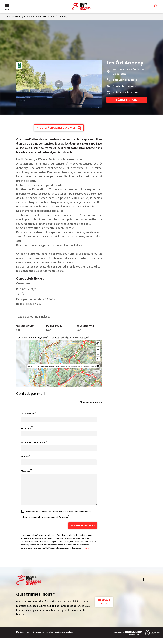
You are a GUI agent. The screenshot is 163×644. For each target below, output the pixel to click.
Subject (25, 457)
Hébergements (23, 17)
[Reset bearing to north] (98, 359)
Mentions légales (24, 638)
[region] (59, 364)
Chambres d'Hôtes (41, 17)
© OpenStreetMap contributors (81, 366)
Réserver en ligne (127, 100)
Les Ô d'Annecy (59, 17)
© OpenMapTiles (65, 366)
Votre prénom (28, 414)
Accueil (11, 17)
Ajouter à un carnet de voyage (56, 128)
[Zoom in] (98, 350)
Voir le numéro (128, 80)
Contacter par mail (125, 86)
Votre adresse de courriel (34, 442)
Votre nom (26, 428)
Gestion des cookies (64, 638)
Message (26, 471)
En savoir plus (104, 608)
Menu (7, 7)
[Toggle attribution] (98, 366)
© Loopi (93, 366)
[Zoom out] (98, 354)
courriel (86, 554)
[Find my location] (98, 343)
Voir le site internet (125, 93)
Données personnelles (43, 638)
